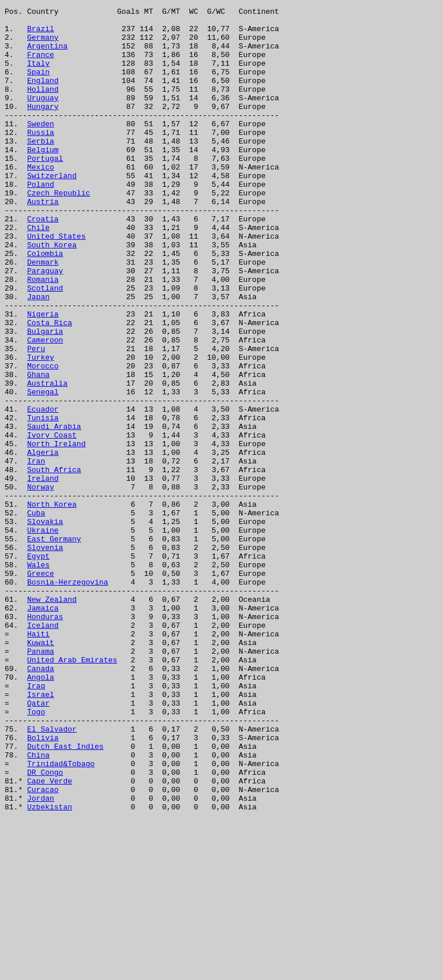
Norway (41, 583)
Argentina (47, 54)
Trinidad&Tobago (61, 915)
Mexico (41, 199)
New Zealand (52, 718)
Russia (41, 158)
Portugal (45, 189)
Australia (47, 459)
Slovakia (45, 625)
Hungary (43, 127)
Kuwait (41, 770)
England (43, 96)
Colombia (45, 303)
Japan (38, 355)
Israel (41, 832)
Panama (41, 781)
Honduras (45, 739)
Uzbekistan (50, 967)
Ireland (43, 573)
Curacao (43, 947)
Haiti (38, 760)
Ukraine (43, 635)
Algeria (43, 542)
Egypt (38, 666)
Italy (38, 75)
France (41, 65)
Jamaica (43, 729)
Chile (38, 272)
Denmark (43, 314)
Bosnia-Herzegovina (67, 698)
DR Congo (45, 926)
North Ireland (56, 532)
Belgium (43, 179)
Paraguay (45, 324)
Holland (43, 106)
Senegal (43, 469)
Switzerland (52, 210)
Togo (36, 853)
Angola (41, 812)
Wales (38, 677)
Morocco (43, 438)
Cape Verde (50, 936)
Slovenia (45, 656)
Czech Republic (59, 231)
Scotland (45, 345)
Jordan (41, 957)
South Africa (54, 563)
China (38, 905)
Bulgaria (45, 397)
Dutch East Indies (65, 895)
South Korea (52, 293)
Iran (36, 552)
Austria (43, 241)
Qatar (38, 843)
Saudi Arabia (54, 511)
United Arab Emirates (72, 791)
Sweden (41, 148)
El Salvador (52, 874)
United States (56, 282)
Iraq (36, 822)
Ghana (38, 448)
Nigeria (43, 376)
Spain (38, 85)
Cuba (36, 615)
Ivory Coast (52, 521)
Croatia (43, 262)
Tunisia (43, 500)
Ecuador (43, 490)
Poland (41, 220)
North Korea (52, 604)
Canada (41, 801)
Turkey (41, 428)
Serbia (41, 168)
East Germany (54, 646)
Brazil (41, 33)
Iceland (43, 749)
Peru (36, 417)
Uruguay (43, 116)
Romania (43, 334)
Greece (41, 687)
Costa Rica (50, 386)
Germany (43, 44)
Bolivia (43, 884)
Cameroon (45, 407)
